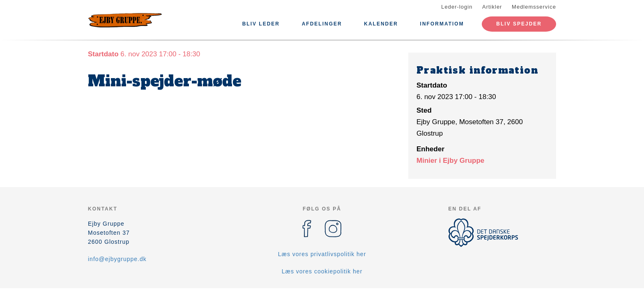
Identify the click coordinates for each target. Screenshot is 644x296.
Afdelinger (322, 24)
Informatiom (442, 24)
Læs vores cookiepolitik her (322, 271)
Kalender (381, 24)
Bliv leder (261, 24)
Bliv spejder (519, 24)
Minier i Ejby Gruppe (450, 161)
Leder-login (457, 7)
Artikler (492, 7)
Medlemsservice (534, 7)
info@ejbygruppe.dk (117, 259)
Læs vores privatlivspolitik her (322, 254)
